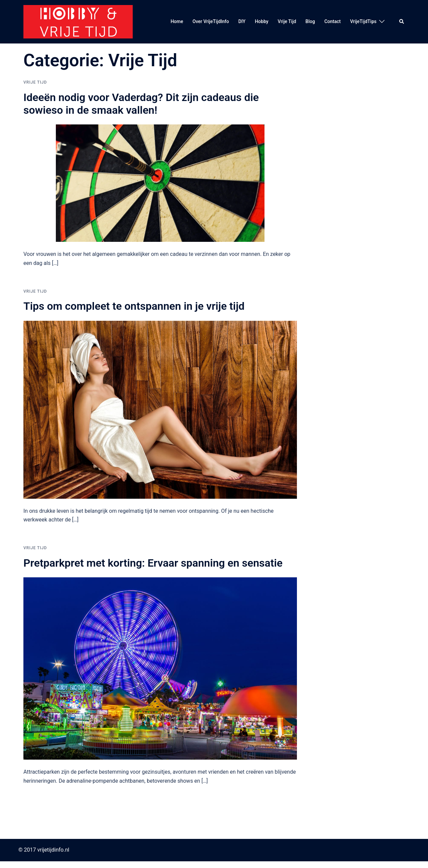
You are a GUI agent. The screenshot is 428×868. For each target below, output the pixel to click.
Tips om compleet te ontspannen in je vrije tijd (134, 306)
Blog (310, 21)
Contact (333, 21)
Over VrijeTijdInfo (211, 21)
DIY (242, 21)
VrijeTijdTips (363, 21)
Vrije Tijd (287, 21)
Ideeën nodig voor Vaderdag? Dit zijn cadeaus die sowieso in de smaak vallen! (141, 104)
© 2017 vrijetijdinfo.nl (44, 850)
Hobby (261, 21)
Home (177, 21)
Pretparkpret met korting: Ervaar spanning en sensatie (153, 563)
